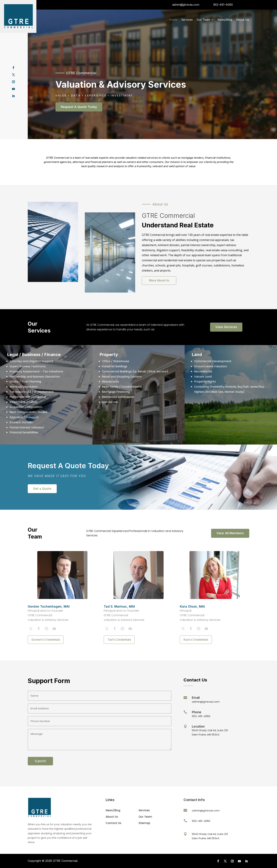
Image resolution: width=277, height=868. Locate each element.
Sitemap (144, 823)
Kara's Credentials (196, 640)
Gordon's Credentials (46, 640)
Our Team (203, 20)
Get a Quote (42, 489)
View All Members (230, 533)
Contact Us (114, 823)
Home (173, 20)
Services (187, 20)
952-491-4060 (223, 5)
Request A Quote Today (79, 107)
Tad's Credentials (119, 640)
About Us (242, 20)
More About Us (159, 280)
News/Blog (225, 20)
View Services (226, 327)
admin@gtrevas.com (186, 5)
